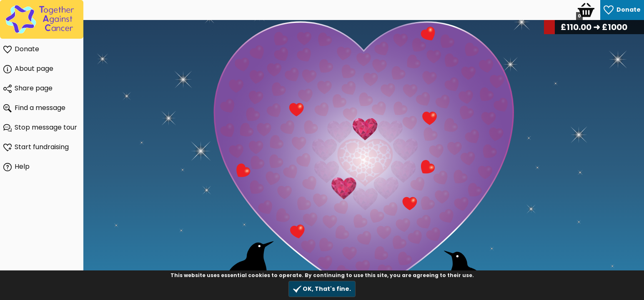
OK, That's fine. (322, 289)
